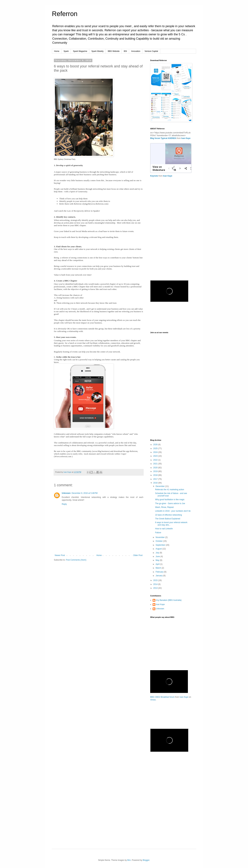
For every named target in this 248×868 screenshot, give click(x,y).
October (159, 541)
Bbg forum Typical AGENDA (163, 138)
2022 (156, 460)
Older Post (138, 555)
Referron (65, 14)
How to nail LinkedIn (164, 529)
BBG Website (114, 51)
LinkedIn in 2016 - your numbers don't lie (173, 511)
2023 (156, 456)
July (158, 553)
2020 (156, 468)
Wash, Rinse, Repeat (164, 507)
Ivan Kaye (186, 138)
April (158, 564)
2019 (156, 471)
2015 (156, 580)
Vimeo (153, 700)
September (161, 545)
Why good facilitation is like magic (170, 500)
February (160, 572)
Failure (158, 533)
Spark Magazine (80, 51)
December (160, 486)
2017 (156, 479)
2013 (156, 588)
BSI (125, 51)
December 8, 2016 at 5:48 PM (85, 493)
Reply (64, 504)
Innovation (136, 51)
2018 (156, 475)
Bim (129, 860)
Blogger (146, 860)
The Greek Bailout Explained (168, 519)
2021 (156, 464)
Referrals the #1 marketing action (170, 490)
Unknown (66, 493)
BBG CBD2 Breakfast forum (162, 697)
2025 (156, 448)
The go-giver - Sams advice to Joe (170, 503)
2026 (156, 445)
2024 (156, 452)
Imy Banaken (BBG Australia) (169, 600)
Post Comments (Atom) (76, 560)
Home (57, 51)
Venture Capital (151, 51)
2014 (156, 584)
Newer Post (60, 555)
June (158, 556)
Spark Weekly (97, 51)
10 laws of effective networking (168, 515)
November (160, 537)
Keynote (154, 176)
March (159, 568)
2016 (156, 483)
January (159, 576)
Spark (66, 51)
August (159, 549)
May (158, 560)
